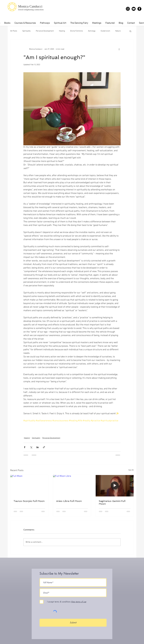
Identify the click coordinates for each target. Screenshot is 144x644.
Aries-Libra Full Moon (69, 501)
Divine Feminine (76, 31)
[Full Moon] (29, 486)
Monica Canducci (30, 6)
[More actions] (119, 49)
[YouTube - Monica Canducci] (134, 9)
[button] (130, 31)
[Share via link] (44, 447)
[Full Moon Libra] (72, 486)
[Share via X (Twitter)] (31, 447)
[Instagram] (128, 9)
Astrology (92, 31)
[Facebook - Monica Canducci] (139, 9)
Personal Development (45, 31)
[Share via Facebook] (25, 447)
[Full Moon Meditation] (115, 486)
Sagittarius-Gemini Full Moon (112, 502)
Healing (62, 31)
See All (131, 470)
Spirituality (26, 31)
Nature (118, 31)
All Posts (14, 31)
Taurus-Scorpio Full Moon (29, 501)
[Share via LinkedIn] (38, 447)
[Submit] (73, 623)
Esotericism (105, 31)
